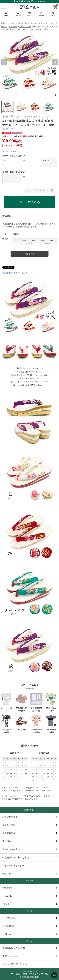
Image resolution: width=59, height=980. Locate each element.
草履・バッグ (25, 27)
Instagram (7, 888)
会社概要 (7, 841)
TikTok (6, 904)
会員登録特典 (9, 833)
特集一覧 (7, 874)
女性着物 (13, 27)
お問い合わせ (9, 934)
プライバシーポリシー (13, 866)
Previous (4, 62)
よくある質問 (9, 825)
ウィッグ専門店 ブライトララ (17, 964)
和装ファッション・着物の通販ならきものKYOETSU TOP (27, 23)
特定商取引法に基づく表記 (16, 857)
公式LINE (7, 896)
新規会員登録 (9, 926)
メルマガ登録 (9, 918)
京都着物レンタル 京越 (14, 948)
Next (55, 62)
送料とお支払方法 (11, 849)
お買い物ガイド (10, 817)
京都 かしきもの (10, 956)
